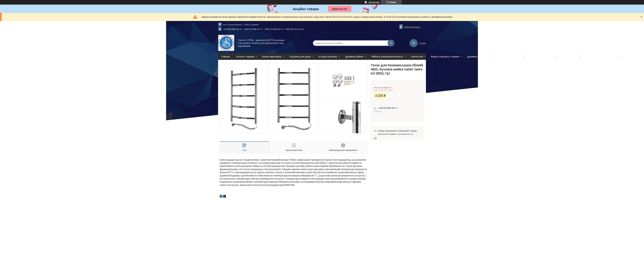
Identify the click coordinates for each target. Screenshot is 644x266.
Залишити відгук (412, 27)
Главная (225, 57)
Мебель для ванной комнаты (387, 57)
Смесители (417, 57)
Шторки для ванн (328, 57)
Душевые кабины (354, 57)
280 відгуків (374, 2)
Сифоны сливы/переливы (598, 57)
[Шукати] (391, 43)
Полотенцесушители (539, 57)
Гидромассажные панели (506, 57)
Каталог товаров (245, 57)
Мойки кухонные (567, 57)
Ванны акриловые (272, 57)
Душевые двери (476, 57)
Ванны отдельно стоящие (445, 57)
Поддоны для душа (300, 57)
